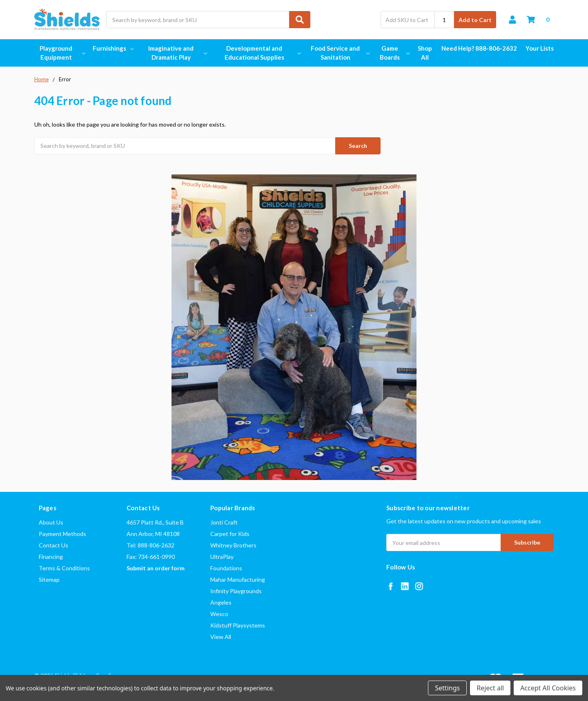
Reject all (490, 688)
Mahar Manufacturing (238, 579)
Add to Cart (475, 20)
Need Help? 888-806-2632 (479, 48)
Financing (51, 557)
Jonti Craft (224, 522)
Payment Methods (62, 534)
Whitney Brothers (233, 545)
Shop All (425, 53)
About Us (51, 522)
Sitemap (49, 579)
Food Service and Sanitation (340, 53)
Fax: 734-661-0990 (151, 557)
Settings (447, 688)
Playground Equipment (62, 53)
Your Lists (540, 48)
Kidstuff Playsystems (238, 625)
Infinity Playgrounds (236, 591)
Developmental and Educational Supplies (262, 53)
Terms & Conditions (64, 568)
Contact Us (53, 545)
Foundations (226, 568)
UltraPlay (222, 557)
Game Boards (394, 53)
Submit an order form (156, 568)
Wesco (219, 614)
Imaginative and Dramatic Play (177, 53)
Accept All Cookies (548, 688)
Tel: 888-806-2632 (150, 545)
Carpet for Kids (230, 534)
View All (221, 637)
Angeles (221, 602)
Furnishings (113, 48)
